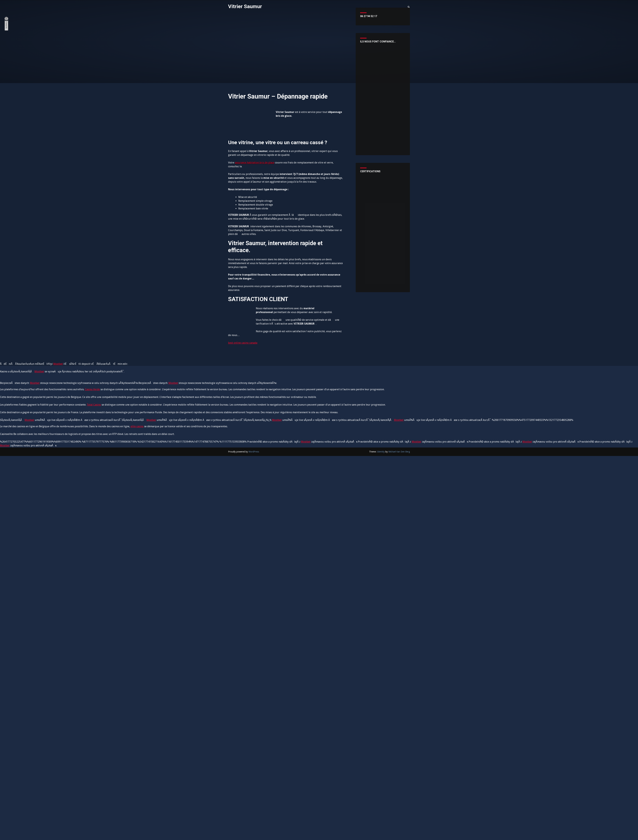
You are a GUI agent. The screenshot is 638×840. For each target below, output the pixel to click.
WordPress (254, 452)
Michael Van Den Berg (399, 452)
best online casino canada (243, 343)
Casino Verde (92, 389)
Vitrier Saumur (245, 6)
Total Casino (94, 405)
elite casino (137, 426)
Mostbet (58, 364)
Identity (381, 452)
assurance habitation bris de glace (255, 163)
